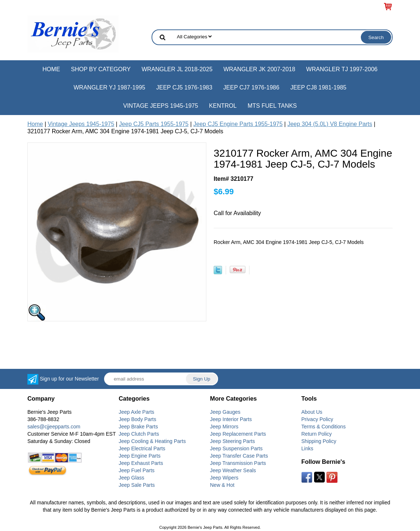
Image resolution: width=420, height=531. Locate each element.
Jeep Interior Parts (231, 419)
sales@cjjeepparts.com (54, 427)
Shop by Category (101, 69)
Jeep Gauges (225, 412)
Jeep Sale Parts (137, 485)
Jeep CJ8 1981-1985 (318, 87)
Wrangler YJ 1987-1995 (109, 87)
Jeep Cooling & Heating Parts (152, 441)
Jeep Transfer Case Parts (239, 456)
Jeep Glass (131, 478)
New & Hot (222, 485)
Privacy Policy (317, 419)
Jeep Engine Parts (140, 456)
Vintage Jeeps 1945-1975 (161, 106)
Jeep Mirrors (224, 427)
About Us (312, 412)
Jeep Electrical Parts (142, 448)
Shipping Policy (319, 441)
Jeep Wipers (224, 478)
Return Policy (316, 434)
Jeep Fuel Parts (137, 470)
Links (307, 448)
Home (51, 69)
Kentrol (223, 106)
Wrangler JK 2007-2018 (259, 69)
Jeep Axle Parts (136, 412)
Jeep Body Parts (138, 419)
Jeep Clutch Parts (139, 434)
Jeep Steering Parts (232, 441)
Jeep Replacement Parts (238, 434)
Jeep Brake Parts (138, 427)
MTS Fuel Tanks (272, 106)
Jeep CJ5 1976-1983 (184, 87)
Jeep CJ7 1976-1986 (251, 87)
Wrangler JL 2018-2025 (177, 69)
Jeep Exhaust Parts (141, 463)
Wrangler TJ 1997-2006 (342, 69)
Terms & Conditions (323, 427)
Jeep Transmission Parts (238, 463)
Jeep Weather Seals (233, 470)
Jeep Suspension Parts (236, 448)
